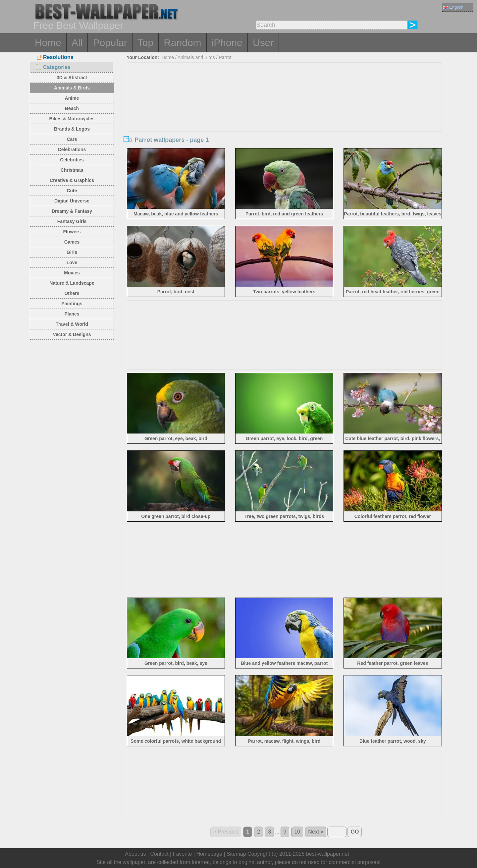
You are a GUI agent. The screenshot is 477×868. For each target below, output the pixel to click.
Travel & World (72, 324)
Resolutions (54, 57)
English (453, 7)
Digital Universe (72, 201)
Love (72, 262)
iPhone (227, 43)
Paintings (72, 304)
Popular (110, 43)
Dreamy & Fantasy (72, 211)
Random (182, 43)
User (263, 43)
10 (297, 832)
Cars (72, 139)
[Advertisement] (285, 112)
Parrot (225, 57)
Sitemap (236, 854)
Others (72, 293)
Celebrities (72, 160)
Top (145, 43)
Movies (72, 273)
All (77, 43)
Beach (72, 108)
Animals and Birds (196, 57)
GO (355, 832)
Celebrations (72, 149)
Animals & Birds (72, 88)
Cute (72, 191)
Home (48, 43)
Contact (159, 854)
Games (72, 242)
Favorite (183, 854)
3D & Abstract (72, 78)
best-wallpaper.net (328, 854)
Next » (316, 832)
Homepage (209, 854)
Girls (72, 252)
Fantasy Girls (72, 221)
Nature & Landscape (72, 283)
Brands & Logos (72, 129)
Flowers (72, 232)
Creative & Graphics (72, 180)
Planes (72, 314)
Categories (53, 67)
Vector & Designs (72, 334)
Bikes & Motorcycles (72, 119)
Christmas (72, 170)
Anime (72, 98)
